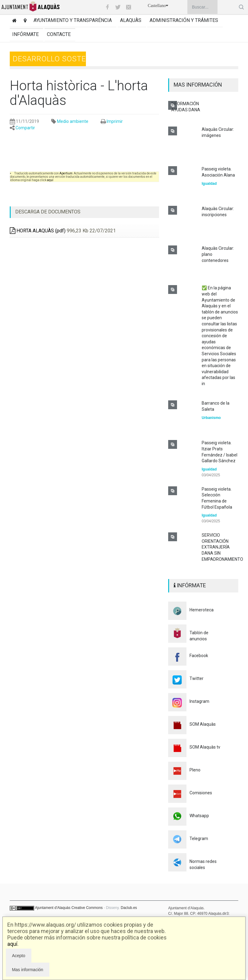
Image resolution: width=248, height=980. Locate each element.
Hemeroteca (202, 610)
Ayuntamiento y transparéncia (73, 20)
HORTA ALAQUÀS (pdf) (38, 231)
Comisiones (201, 793)
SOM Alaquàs (203, 724)
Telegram (199, 839)
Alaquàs (131, 20)
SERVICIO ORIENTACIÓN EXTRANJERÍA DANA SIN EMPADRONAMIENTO (222, 547)
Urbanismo (211, 418)
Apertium (66, 173)
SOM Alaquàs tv (205, 747)
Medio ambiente (73, 121)
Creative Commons (87, 908)
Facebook (199, 656)
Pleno (195, 770)
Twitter (197, 678)
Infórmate (25, 34)
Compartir (25, 128)
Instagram (199, 701)
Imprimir (115, 121)
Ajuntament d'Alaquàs (53, 908)
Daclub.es (129, 908)
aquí (12, 944)
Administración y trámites (184, 20)
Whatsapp (199, 816)
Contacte (59, 34)
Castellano (158, 6)
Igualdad (209, 184)
